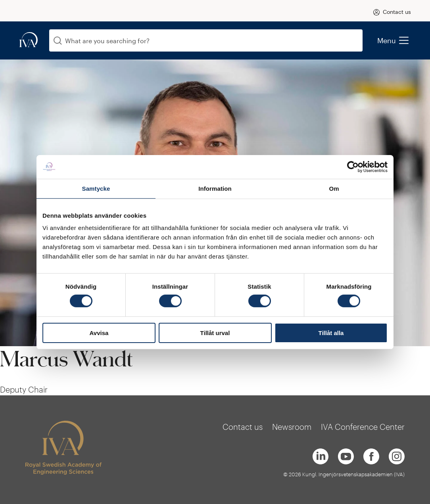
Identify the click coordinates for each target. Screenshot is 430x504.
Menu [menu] (393, 40)
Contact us (397, 12)
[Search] (58, 41)
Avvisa (99, 333)
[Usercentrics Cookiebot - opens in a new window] (353, 167)
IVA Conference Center (363, 427)
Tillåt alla (331, 333)
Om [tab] (334, 188)
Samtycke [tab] (96, 188)
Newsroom (292, 427)
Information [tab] (215, 188)
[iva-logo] (29, 40)
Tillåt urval (215, 333)
